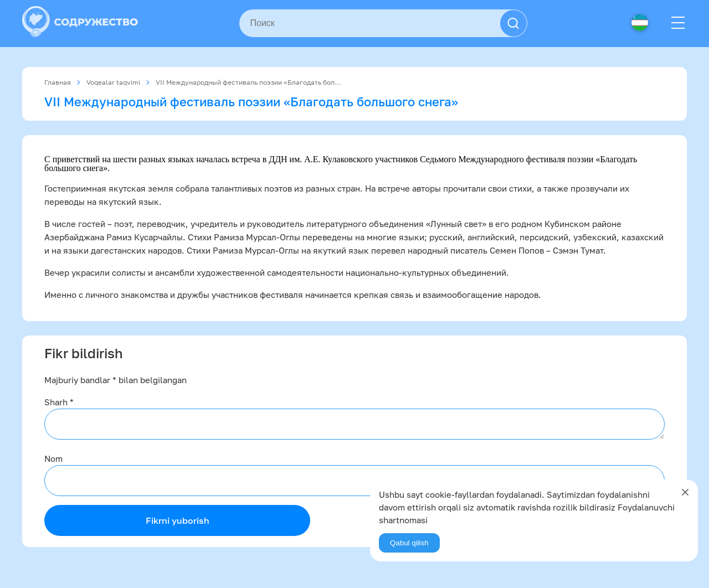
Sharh (59, 402)
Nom (53, 458)
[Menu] (678, 23)
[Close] (685, 492)
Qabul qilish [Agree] (409, 543)
